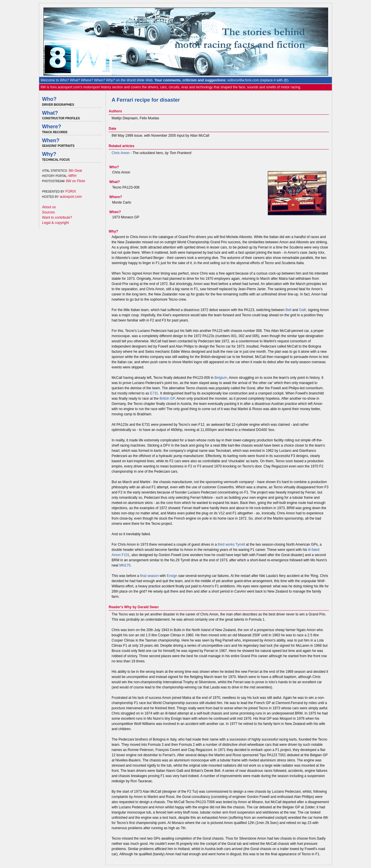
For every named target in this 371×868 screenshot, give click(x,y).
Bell (288, 310)
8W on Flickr (76, 181)
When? (51, 140)
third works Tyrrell (231, 544)
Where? (52, 127)
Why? (49, 154)
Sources (48, 212)
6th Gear (76, 171)
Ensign (172, 576)
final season (149, 576)
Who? (49, 99)
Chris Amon (121, 153)
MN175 (125, 565)
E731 (154, 393)
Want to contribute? (57, 218)
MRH (72, 176)
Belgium (221, 378)
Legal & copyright (56, 223)
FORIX (71, 191)
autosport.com (71, 197)
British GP (167, 399)
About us (49, 207)
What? (50, 113)
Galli (303, 310)
